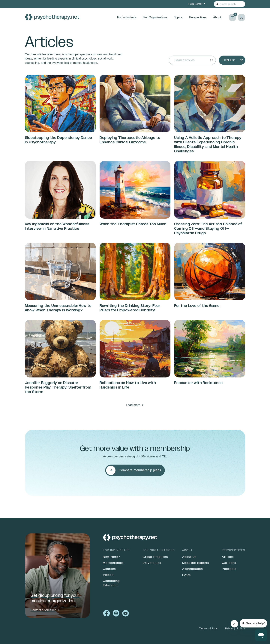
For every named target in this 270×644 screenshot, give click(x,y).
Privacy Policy (235, 628)
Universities (152, 563)
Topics (178, 17)
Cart (232, 16)
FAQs (187, 575)
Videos (108, 575)
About (217, 17)
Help (197, 4)
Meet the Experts (196, 563)
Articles (228, 557)
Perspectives (198, 17)
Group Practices (155, 557)
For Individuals (127, 17)
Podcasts (229, 569)
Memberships (113, 563)
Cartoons (229, 563)
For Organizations (155, 17)
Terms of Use (208, 628)
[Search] (217, 4)
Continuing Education (111, 583)
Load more (133, 405)
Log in (241, 17)
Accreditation (193, 569)
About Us (189, 557)
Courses (109, 569)
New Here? (112, 557)
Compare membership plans (140, 470)
